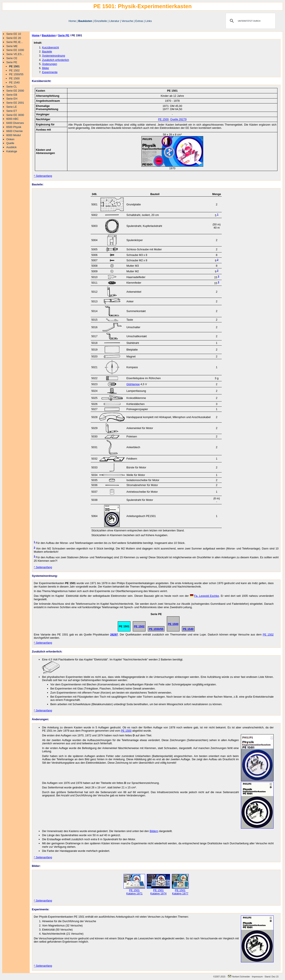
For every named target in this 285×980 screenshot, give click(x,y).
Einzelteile (101, 21)
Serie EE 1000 (15, 50)
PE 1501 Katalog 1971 (134, 891)
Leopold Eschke (204, 596)
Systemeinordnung (53, 56)
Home (72, 21)
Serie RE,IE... (15, 42)
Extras (139, 21)
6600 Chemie (14, 131)
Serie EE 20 (14, 38)
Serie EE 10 (14, 34)
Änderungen (50, 64)
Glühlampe (133, 384)
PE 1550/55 (16, 74)
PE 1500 (14, 78)
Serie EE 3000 (15, 115)
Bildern (154, 831)
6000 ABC (12, 119)
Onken (10, 139)
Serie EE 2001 (15, 103)
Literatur (114, 21)
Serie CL (12, 87)
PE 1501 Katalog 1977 (180, 891)
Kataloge (12, 151)
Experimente (50, 72)
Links (149, 21)
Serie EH (12, 99)
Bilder (46, 68)
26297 (114, 635)
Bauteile (47, 52)
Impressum (258, 977)
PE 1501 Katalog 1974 (158, 891)
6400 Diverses (15, 123)
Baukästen (85, 21)
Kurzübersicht (50, 47)
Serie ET (12, 111)
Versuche (127, 21)
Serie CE (12, 58)
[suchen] (250, 21)
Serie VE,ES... (15, 54)
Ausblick (11, 147)
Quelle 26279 (178, 119)
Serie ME (12, 46)
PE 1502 (14, 70)
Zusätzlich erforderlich (55, 60)
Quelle (10, 143)
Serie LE (12, 107)
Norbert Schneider (239, 977)
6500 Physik (14, 127)
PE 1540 (14, 82)
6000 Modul (13, 135)
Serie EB (12, 95)
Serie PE (12, 62)
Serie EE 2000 (15, 91)
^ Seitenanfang (43, 176)
